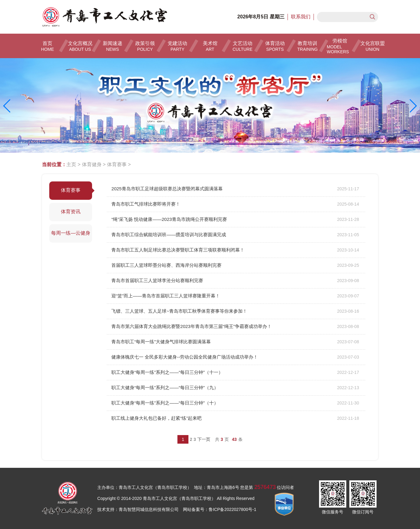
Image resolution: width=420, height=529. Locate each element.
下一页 (204, 439)
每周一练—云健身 (71, 233)
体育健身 (92, 164)
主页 (71, 164)
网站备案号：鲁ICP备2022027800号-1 (220, 509)
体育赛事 (117, 164)
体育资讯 (71, 212)
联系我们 (301, 17)
